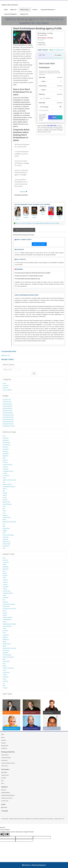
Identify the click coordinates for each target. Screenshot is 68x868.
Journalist (5, 631)
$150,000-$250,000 (8, 417)
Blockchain (6, 569)
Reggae (5, 531)
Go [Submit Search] (34, 373)
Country (5, 473)
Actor (4, 436)
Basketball (6, 454)
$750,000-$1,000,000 (9, 426)
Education (5, 602)
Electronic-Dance (7, 484)
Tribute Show (6, 542)
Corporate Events (6, 758)
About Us (14, 10)
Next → (55, 117)
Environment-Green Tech (9, 609)
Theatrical (5, 539)
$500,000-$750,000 (8, 424)
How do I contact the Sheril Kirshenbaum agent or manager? (21, 172)
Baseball (5, 451)
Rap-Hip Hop (6, 528)
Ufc (4, 683)
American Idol (6, 442)
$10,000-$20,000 (7, 404)
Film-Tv (5, 489)
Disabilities (6, 598)
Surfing (5, 675)
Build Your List (6, 355)
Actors (4, 383)
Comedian (6, 469)
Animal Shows (7, 445)
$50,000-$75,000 (7, 411)
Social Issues (6, 672)
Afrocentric (6, 438)
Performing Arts (7, 655)
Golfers (5, 495)
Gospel (5, 498)
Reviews (4, 743)
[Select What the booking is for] (51, 81)
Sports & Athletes (7, 390)
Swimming (5, 537)
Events (35, 10)
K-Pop (4, 511)
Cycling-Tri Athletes (8, 593)
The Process (5, 766)
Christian (5, 462)
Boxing (5, 573)
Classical (5, 467)
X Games (5, 688)
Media (4, 642)
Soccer (5, 670)
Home (6, 10)
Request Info (24, 14)
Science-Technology (8, 535)
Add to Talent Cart (57, 50)
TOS (63, 819)
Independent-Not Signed (9, 624)
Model (4, 520)
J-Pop (4, 506)
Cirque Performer (7, 465)
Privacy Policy (49, 819)
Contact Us (4, 748)
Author (5, 565)
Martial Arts (6, 639)
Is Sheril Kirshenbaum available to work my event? (22, 154)
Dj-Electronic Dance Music (10, 480)
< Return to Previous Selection (24, 230)
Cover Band (6, 476)
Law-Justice (6, 635)
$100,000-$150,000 (8, 415)
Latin (4, 513)
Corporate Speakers (11, 14)
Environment (6, 606)
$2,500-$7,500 (7, 400)
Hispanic (5, 500)
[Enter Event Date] (51, 107)
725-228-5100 (51, 126)
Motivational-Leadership (9, 522)
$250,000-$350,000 (8, 419)
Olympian (5, 653)
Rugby (4, 666)
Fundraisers (5, 760)
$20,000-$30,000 (7, 406)
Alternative (6, 440)
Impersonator (6, 502)
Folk (4, 491)
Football (5, 493)
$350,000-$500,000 (8, 422)
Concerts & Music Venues (8, 763)
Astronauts (6, 449)
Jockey (4, 628)
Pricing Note (41, 40)
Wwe (4, 548)
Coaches (5, 584)
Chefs (4, 578)
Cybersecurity (7, 591)
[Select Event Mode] (51, 90)
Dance (4, 478)
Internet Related (7, 504)
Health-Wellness (7, 620)
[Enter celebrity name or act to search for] (12, 369)
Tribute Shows (7, 544)
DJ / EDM (4, 778)
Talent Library (25, 10)
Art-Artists (5, 447)
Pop (4, 524)
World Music (6, 546)
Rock (4, 533)
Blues (4, 458)
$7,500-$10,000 (7, 402)
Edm (4, 482)
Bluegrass (5, 456)
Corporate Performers (48, 10)
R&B (4, 526)
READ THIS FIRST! (39, 244)
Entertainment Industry (9, 487)
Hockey (5, 622)
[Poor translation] (6, 835)
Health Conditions (8, 617)
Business (5, 460)
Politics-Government (8, 657)
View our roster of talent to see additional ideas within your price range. (38, 223)
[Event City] (51, 98)
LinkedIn (4, 807)
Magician (5, 515)
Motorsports (6, 650)
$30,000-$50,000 (7, 408)
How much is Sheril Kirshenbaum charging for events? (22, 163)
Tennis (5, 679)
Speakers (5, 388)
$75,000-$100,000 (8, 413)
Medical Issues (7, 517)
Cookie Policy (57, 819)
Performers (6, 385)
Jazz (4, 509)
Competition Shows (8, 471)
